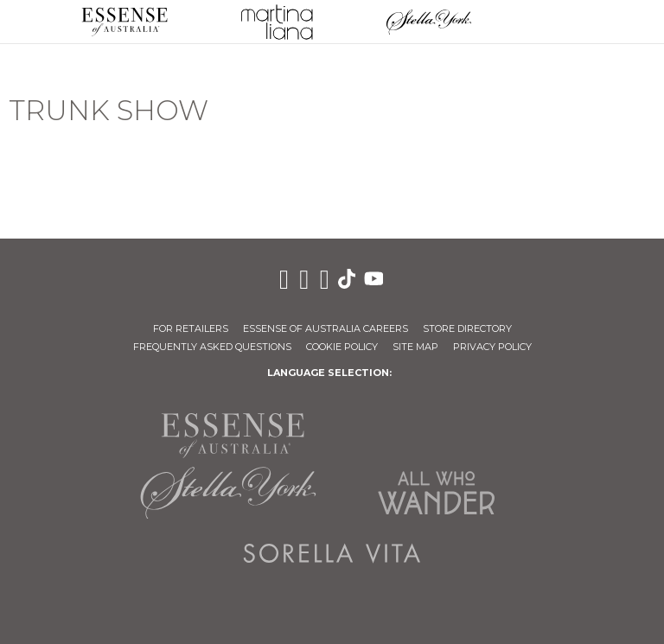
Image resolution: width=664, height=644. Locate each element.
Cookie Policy (342, 347)
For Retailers (191, 328)
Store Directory (467, 328)
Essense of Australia (124, 22)
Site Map (415, 347)
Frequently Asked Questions (212, 347)
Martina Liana (277, 22)
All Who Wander (436, 493)
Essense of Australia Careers (326, 328)
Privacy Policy (492, 347)
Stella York (429, 22)
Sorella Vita (332, 553)
